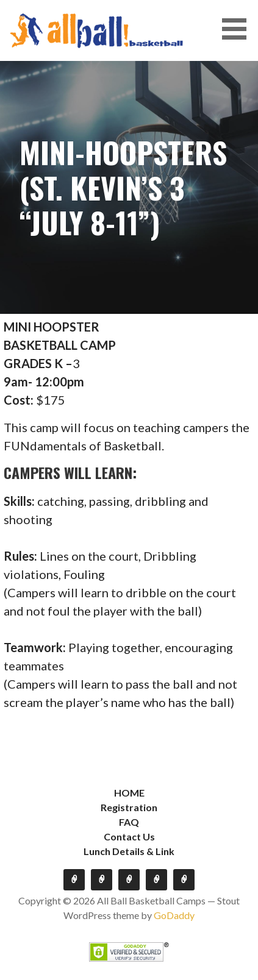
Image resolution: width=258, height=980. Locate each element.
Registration (129, 807)
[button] (238, 29)
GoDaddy (174, 915)
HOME (129, 793)
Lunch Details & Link (129, 851)
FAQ (129, 822)
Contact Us (129, 836)
